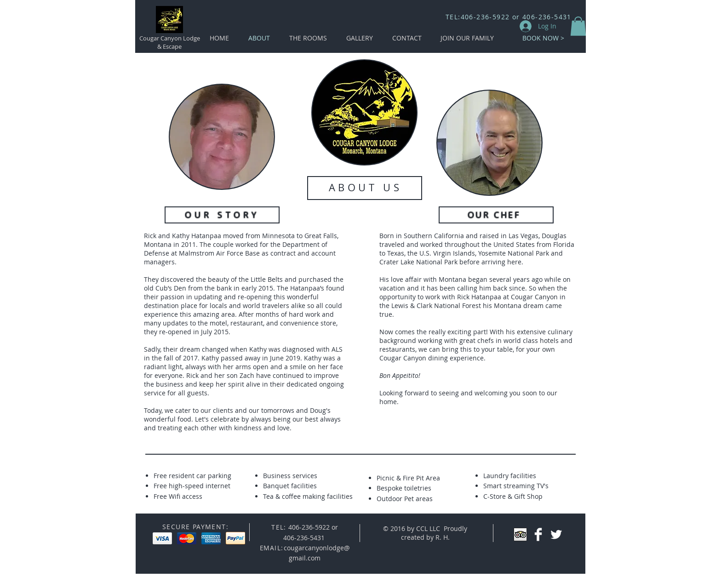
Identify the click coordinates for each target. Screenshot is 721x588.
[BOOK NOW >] (543, 38)
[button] (578, 26)
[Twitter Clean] (556, 534)
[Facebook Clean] (538, 534)
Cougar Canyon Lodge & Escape (170, 42)
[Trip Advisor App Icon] (520, 534)
